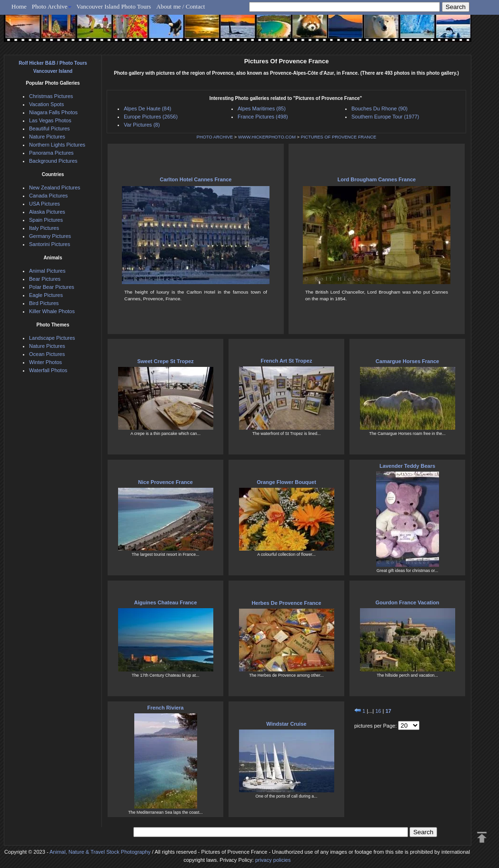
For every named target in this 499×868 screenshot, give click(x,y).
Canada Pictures (48, 196)
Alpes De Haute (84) (148, 108)
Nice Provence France (165, 482)
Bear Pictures (45, 279)
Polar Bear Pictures (52, 287)
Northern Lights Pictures (57, 145)
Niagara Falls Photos (53, 112)
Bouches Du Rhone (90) (379, 108)
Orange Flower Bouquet (286, 482)
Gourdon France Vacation (408, 602)
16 (378, 711)
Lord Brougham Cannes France (377, 179)
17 (388, 711)
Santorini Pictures (50, 244)
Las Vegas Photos (50, 120)
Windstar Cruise (286, 724)
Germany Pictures (50, 236)
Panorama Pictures (51, 153)
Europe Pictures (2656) (151, 117)
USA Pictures (45, 204)
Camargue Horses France (407, 361)
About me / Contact (180, 6)
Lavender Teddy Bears (407, 466)
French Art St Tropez (287, 361)
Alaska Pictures (47, 212)
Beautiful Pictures (50, 128)
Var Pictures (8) (142, 125)
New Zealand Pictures (55, 187)
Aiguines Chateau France (165, 602)
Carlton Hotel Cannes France (196, 179)
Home (19, 6)
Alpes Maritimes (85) (262, 108)
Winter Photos (45, 362)
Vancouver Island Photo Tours (114, 6)
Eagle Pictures (46, 295)
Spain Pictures (46, 220)
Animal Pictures (47, 271)
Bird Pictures (44, 303)
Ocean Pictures (47, 354)
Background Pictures (53, 161)
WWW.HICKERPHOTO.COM (267, 137)
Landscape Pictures (52, 338)
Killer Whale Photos (52, 311)
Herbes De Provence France (286, 603)
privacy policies (273, 860)
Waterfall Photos (48, 370)
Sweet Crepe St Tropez (165, 361)
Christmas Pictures (51, 96)
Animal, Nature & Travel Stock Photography (100, 852)
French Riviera (165, 708)
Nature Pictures (47, 137)
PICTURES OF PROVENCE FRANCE (339, 137)
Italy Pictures (44, 228)
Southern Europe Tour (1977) (385, 117)
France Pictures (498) (263, 117)
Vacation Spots (46, 104)
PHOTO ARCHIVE (215, 137)
